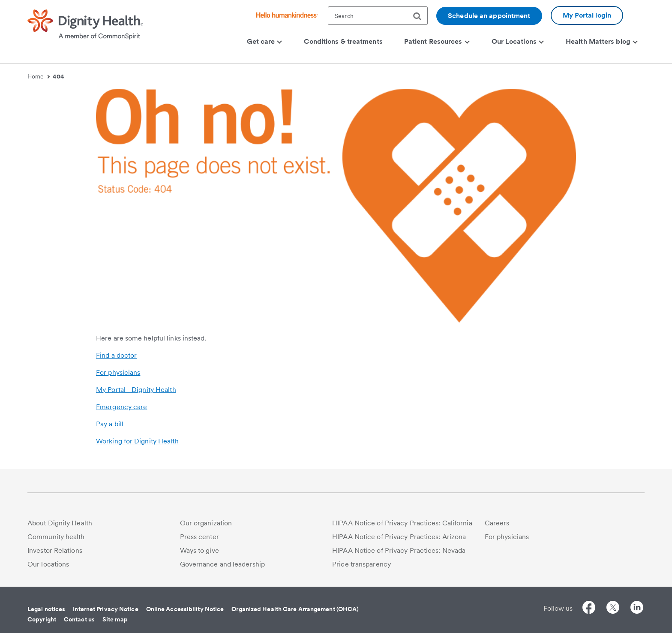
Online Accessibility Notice (185, 609)
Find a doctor (116, 355)
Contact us (79, 619)
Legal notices (46, 609)
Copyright (42, 619)
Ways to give (199, 550)
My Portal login (587, 15)
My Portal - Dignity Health (136, 390)
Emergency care (121, 407)
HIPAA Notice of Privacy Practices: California (402, 523)
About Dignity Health (60, 523)
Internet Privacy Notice (105, 609)
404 (58, 76)
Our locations (48, 564)
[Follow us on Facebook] (589, 609)
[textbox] (378, 16)
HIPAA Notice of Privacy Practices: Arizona (399, 537)
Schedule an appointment (489, 16)
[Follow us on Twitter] (613, 609)
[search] (420, 16)
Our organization (206, 523)
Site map (115, 619)
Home (39, 76)
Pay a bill (110, 424)
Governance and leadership (223, 564)
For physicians (118, 372)
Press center (199, 537)
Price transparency (361, 564)
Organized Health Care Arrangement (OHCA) (295, 609)
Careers (497, 523)
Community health (56, 537)
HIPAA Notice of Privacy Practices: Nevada (399, 550)
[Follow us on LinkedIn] (637, 609)
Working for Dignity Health (137, 441)
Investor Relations (55, 550)
